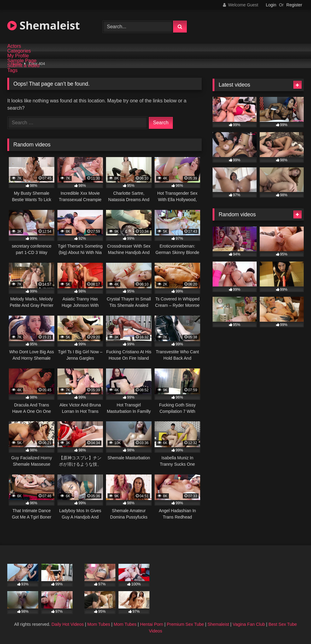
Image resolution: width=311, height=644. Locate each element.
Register (294, 5)
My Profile (18, 56)
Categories (19, 51)
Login (271, 5)
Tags (12, 70)
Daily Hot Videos (68, 624)
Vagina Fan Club (249, 624)
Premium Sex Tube (185, 624)
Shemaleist (44, 25)
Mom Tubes (99, 624)
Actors (14, 46)
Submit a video (23, 66)
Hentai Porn (152, 624)
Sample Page (22, 61)
